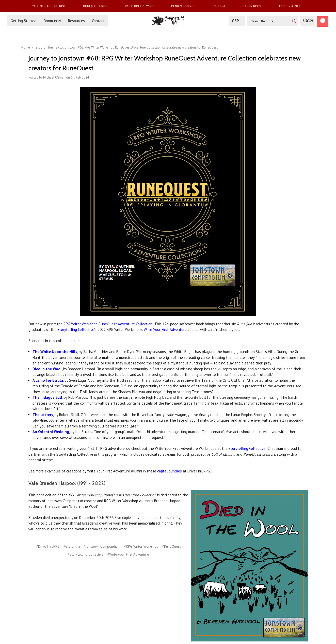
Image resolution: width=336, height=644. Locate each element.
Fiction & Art (292, 6)
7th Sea (221, 6)
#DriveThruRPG (48, 546)
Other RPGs (254, 6)
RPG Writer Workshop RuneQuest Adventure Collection (108, 324)
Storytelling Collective (76, 329)
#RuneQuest (171, 546)
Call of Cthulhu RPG (51, 6)
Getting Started (23, 21)
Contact (98, 21)
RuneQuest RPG (97, 6)
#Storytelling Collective (86, 554)
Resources (76, 21)
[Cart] (322, 21)
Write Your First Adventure (165, 329)
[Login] (308, 21)
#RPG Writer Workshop (141, 546)
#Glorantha (72, 546)
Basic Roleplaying (141, 6)
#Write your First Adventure (128, 554)
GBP (237, 21)
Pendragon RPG (185, 6)
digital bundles (170, 471)
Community (52, 21)
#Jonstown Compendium (102, 546)
